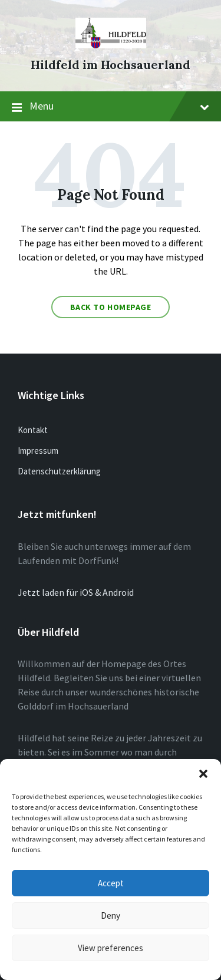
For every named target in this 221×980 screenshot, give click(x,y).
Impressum (38, 451)
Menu (111, 107)
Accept (111, 883)
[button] (203, 774)
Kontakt (33, 430)
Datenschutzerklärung (59, 471)
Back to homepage (111, 307)
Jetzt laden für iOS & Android (76, 592)
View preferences (111, 948)
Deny (111, 915)
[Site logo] (111, 45)
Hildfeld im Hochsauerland (111, 65)
